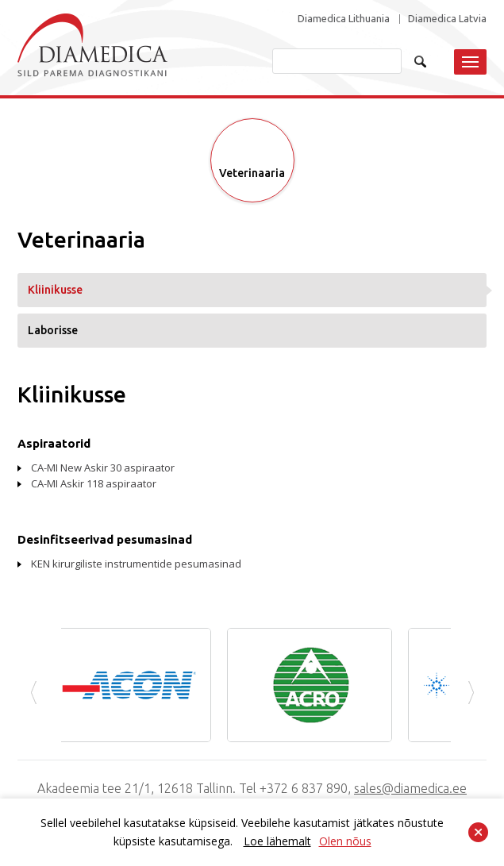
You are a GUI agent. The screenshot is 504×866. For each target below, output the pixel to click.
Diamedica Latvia (447, 19)
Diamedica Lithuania (344, 19)
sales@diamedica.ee (410, 788)
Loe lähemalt (277, 841)
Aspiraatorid (54, 443)
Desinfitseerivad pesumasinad (105, 539)
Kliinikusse (55, 290)
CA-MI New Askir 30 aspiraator (103, 468)
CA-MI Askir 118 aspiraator (94, 483)
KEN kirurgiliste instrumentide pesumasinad (136, 564)
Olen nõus (345, 841)
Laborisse (53, 330)
